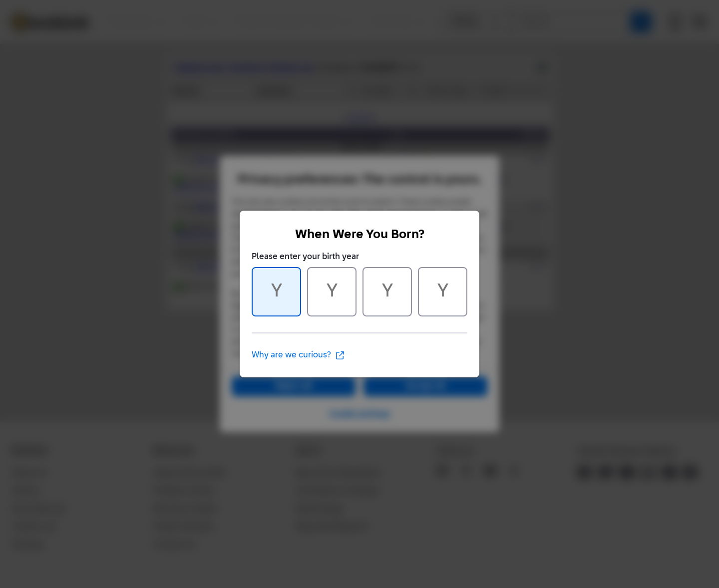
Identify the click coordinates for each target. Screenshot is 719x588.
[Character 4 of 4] (443, 292)
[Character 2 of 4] (332, 292)
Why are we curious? (298, 355)
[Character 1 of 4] (276, 292)
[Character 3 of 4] (387, 292)
